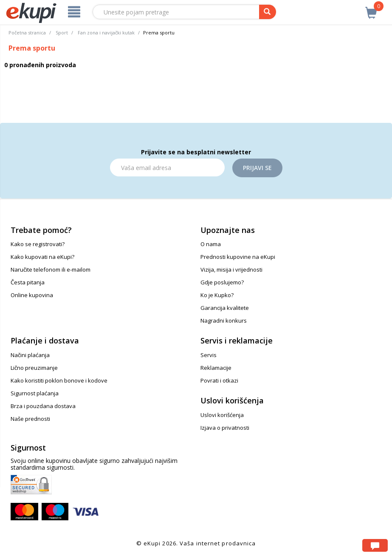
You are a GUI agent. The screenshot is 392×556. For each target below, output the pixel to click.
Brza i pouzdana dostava (43, 406)
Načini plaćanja (30, 355)
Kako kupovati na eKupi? (42, 257)
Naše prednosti (30, 419)
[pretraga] (268, 12)
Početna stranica (27, 33)
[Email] (167, 167)
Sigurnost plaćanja (35, 393)
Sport (62, 33)
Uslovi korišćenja (222, 415)
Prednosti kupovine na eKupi (238, 257)
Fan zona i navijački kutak (106, 33)
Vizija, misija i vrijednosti (231, 269)
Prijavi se (257, 168)
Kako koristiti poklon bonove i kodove (59, 380)
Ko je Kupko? (217, 295)
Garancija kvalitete (225, 308)
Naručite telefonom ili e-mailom (51, 269)
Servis (209, 355)
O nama (211, 244)
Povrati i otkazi (219, 380)
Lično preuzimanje (34, 368)
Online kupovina (32, 295)
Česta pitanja (28, 282)
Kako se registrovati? (38, 244)
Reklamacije (216, 368)
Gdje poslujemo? (222, 282)
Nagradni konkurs (224, 321)
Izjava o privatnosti (225, 428)
